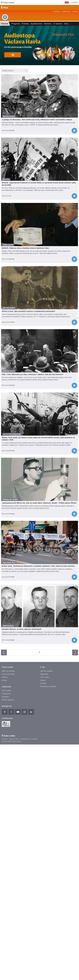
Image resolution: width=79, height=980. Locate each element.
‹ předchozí (4, 652)
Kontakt (43, 683)
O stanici (58, 24)
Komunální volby (8, 674)
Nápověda (44, 674)
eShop (4, 680)
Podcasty (5, 697)
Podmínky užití (26, 739)
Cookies (5, 739)
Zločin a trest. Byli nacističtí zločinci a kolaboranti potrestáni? (29, 311)
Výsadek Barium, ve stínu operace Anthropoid (22, 629)
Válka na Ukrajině (8, 671)
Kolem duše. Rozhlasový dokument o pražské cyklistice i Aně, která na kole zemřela (38, 566)
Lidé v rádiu (45, 677)
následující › (75, 652)
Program (56, 12)
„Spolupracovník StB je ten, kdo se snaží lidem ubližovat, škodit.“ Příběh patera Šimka (39, 503)
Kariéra (43, 680)
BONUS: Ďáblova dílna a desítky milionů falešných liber (25, 248)
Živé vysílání (6, 691)
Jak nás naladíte (46, 671)
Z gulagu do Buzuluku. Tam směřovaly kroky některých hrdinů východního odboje (37, 120)
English (35, 739)
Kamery (75, 12)
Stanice (5, 677)
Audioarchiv (66, 12)
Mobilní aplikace (8, 700)
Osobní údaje (14, 739)
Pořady (25, 24)
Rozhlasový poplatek (48, 686)
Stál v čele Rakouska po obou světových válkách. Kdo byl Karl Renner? (33, 374)
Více (67, 24)
